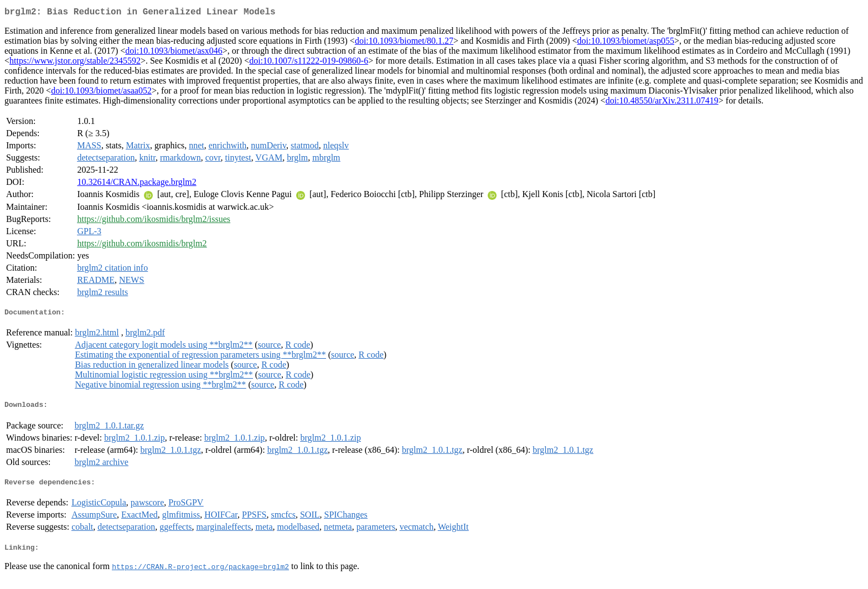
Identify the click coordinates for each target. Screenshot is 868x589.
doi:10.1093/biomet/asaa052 (101, 93)
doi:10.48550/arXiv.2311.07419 (662, 103)
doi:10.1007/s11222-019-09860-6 (309, 63)
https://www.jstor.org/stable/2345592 (75, 63)
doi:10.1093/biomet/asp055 (626, 43)
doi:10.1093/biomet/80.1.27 (404, 43)
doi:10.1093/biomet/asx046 (174, 53)
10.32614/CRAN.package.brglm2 (136, 184)
